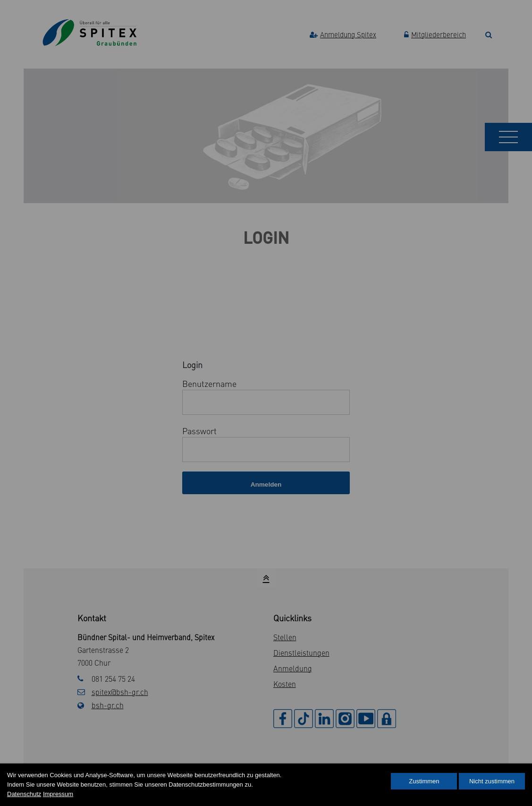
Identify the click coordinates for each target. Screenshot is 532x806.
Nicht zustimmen (492, 781)
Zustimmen (424, 781)
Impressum (58, 794)
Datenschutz (24, 794)
